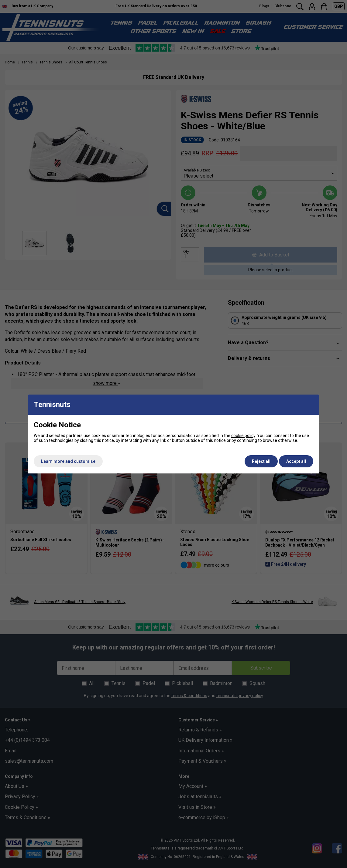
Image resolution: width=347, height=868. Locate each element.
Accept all (296, 461)
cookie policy (243, 436)
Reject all (261, 461)
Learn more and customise (68, 461)
